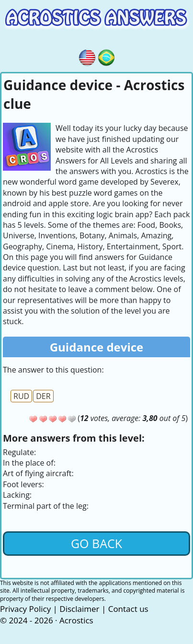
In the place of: (29, 463)
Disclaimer (79, 609)
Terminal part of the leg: (46, 506)
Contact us (128, 609)
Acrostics (76, 620)
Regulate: (19, 452)
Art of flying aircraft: (38, 473)
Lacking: (17, 495)
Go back (96, 543)
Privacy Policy (25, 609)
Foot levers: (23, 484)
